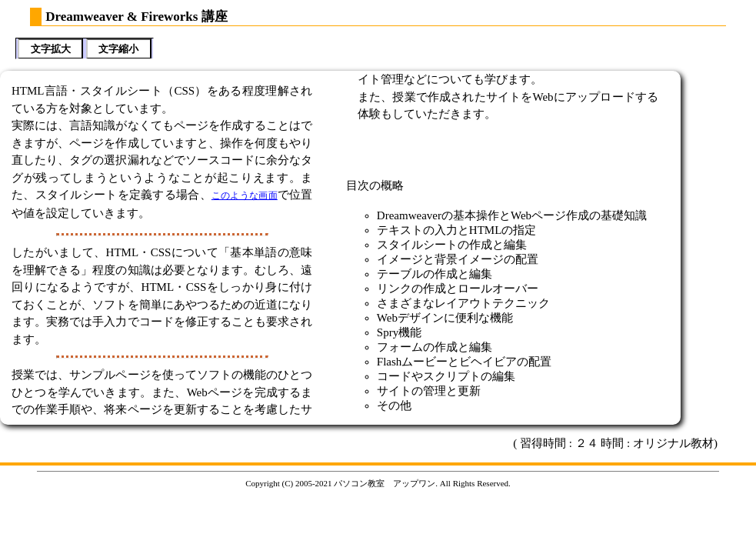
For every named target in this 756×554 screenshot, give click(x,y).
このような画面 (245, 195)
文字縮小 (118, 49)
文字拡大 (51, 49)
